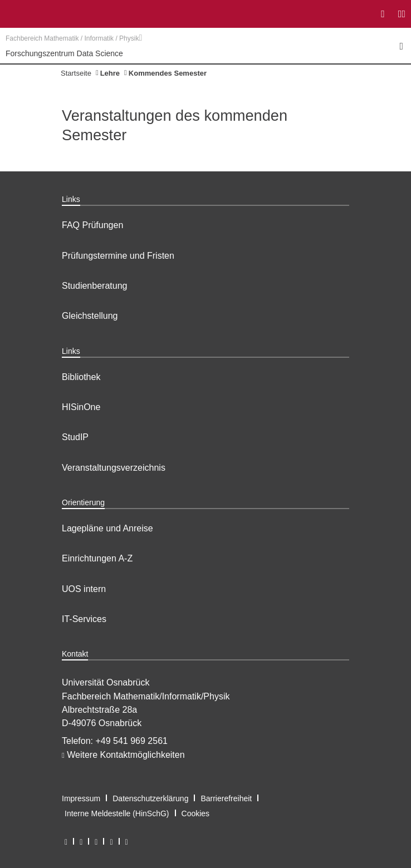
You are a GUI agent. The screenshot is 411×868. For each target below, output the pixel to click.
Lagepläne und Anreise (107, 528)
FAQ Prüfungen (92, 225)
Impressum (81, 798)
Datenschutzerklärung (150, 798)
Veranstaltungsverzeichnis (114, 468)
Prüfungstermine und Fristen (118, 256)
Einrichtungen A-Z (97, 558)
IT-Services (84, 619)
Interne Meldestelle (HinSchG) (117, 813)
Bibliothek (81, 377)
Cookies (196, 813)
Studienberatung (94, 286)
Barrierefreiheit (226, 798)
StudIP (75, 437)
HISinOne (81, 407)
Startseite (76, 73)
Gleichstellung (90, 316)
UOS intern (84, 589)
